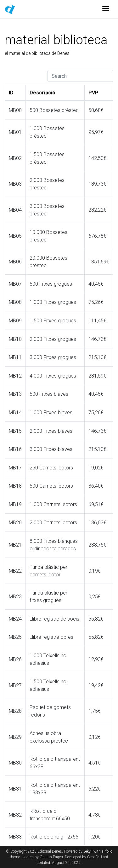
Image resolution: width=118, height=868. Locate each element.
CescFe (93, 857)
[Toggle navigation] (106, 9)
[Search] (80, 76)
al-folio (107, 851)
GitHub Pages (51, 857)
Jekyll (88, 851)
